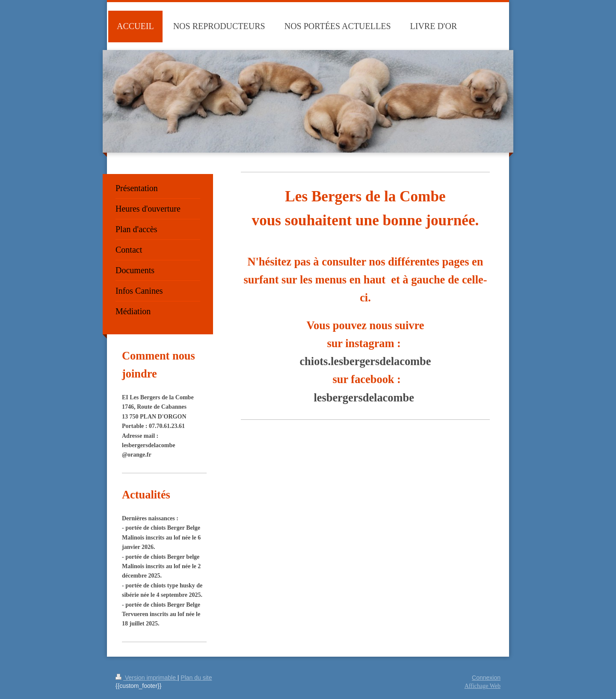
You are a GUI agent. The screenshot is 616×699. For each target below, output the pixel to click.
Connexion (486, 678)
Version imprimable (147, 678)
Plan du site (196, 678)
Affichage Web (483, 686)
